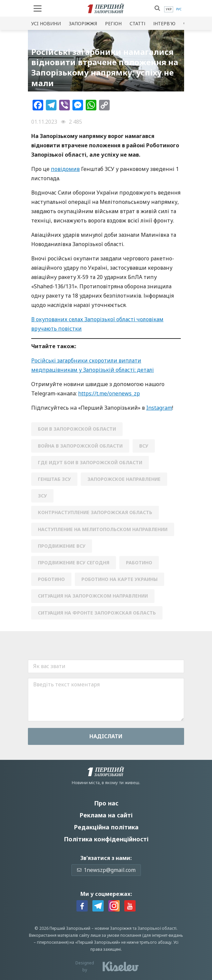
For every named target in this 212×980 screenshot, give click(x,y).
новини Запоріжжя (113, 928)
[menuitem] (169, 9)
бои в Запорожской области (77, 429)
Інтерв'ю (164, 23)
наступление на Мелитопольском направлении (103, 529)
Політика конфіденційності (106, 839)
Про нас (106, 803)
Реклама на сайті (106, 815)
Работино (139, 562)
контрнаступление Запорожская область (95, 512)
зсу (42, 496)
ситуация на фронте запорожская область (97, 613)
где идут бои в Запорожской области (90, 462)
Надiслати (106, 736)
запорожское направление (124, 479)
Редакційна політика (106, 827)
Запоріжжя (83, 23)
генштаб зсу (54, 479)
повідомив (65, 169)
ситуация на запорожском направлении (93, 596)
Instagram (159, 408)
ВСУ (144, 446)
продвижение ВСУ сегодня (74, 562)
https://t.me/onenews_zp (109, 393)
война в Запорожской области (80, 446)
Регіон (113, 23)
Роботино (51, 579)
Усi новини (46, 23)
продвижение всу (62, 546)
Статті (137, 23)
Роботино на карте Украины (119, 579)
